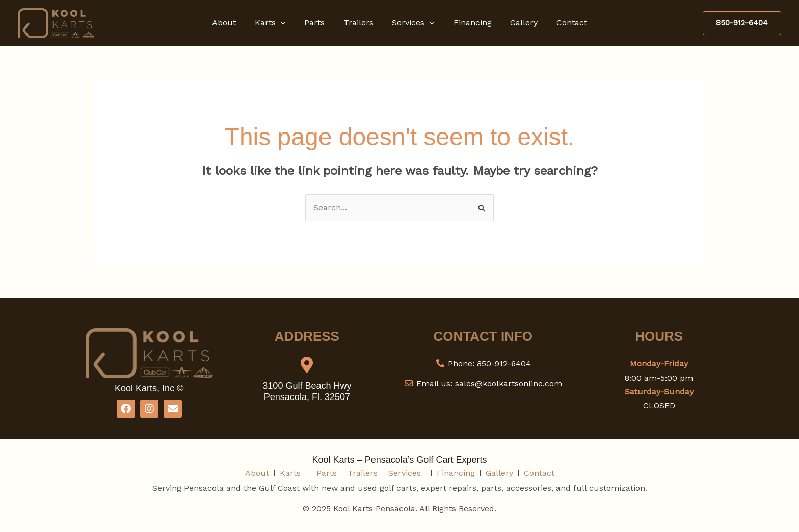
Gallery (518, 23)
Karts (276, 23)
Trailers (359, 23)
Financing (469, 23)
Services (412, 23)
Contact (564, 23)
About (232, 23)
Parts (318, 23)
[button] (286, 23)
